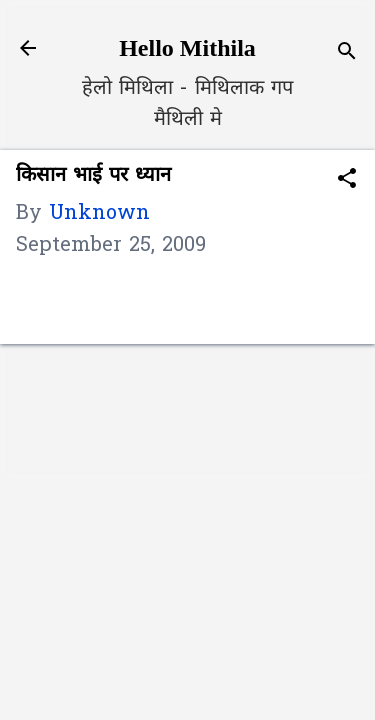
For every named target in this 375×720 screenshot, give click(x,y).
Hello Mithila (187, 48)
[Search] (347, 54)
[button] (347, 181)
